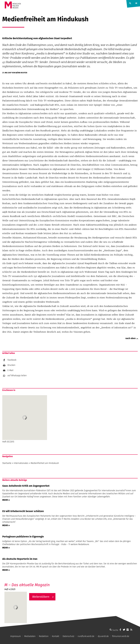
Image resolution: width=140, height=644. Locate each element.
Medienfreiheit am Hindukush (45, 463)
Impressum (15, 636)
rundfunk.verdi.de (86, 636)
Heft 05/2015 (25, 419)
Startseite (7, 463)
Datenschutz (68, 636)
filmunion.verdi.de (121, 636)
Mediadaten (30, 636)
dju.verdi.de (103, 636)
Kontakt (55, 636)
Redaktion (44, 636)
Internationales (21, 463)
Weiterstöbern (41, 597)
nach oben (131, 338)
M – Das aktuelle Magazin (27, 585)
